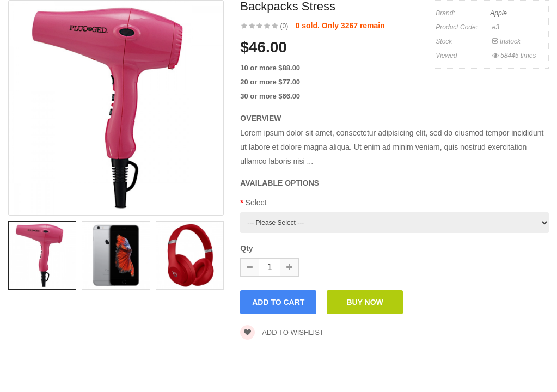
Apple (498, 13)
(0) (284, 26)
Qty (246, 248)
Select (256, 203)
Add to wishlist (282, 332)
